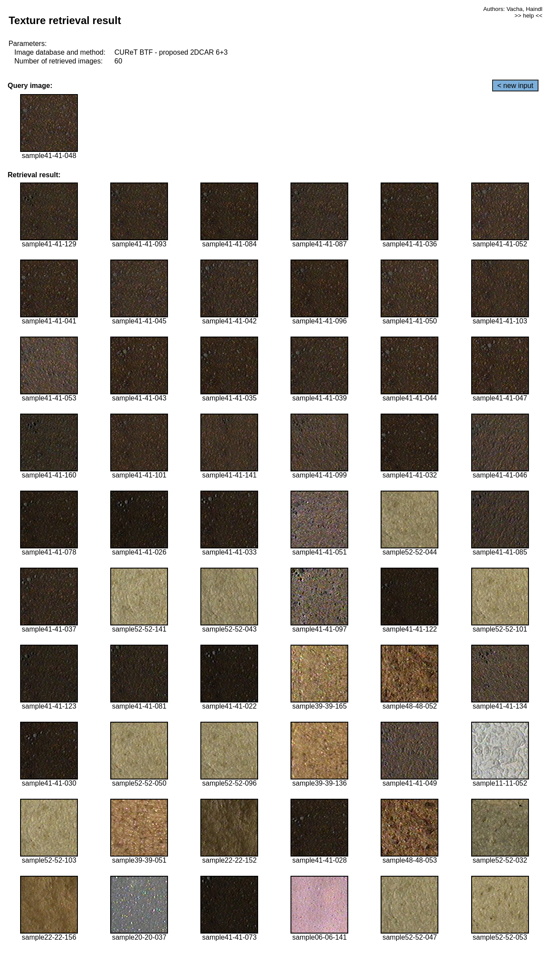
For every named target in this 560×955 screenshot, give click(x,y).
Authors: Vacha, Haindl (513, 9)
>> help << (528, 16)
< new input (515, 86)
